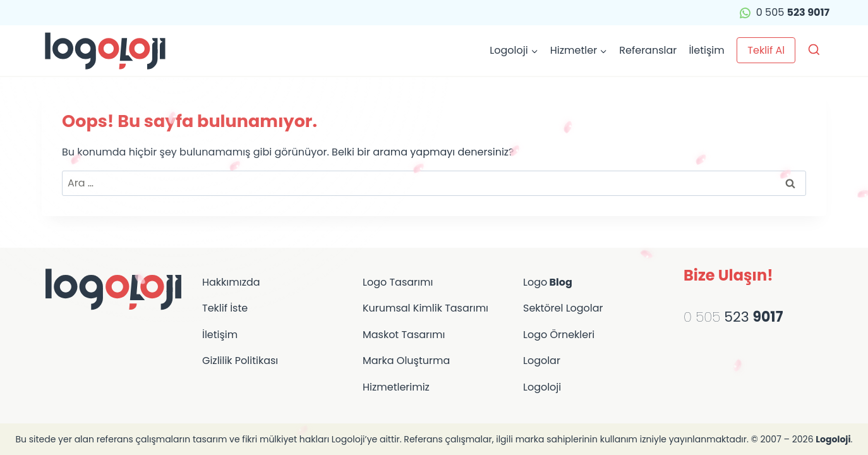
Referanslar (648, 50)
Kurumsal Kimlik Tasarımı (425, 308)
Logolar (542, 361)
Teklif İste (225, 308)
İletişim (706, 50)
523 (751, 317)
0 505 (785, 12)
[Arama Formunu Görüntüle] (814, 50)
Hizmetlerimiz (396, 387)
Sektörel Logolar (563, 308)
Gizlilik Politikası (240, 361)
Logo (548, 282)
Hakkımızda (231, 282)
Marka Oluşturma (406, 361)
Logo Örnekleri (559, 335)
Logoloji (542, 387)
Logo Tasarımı (398, 282)
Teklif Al (766, 50)
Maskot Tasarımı (404, 335)
